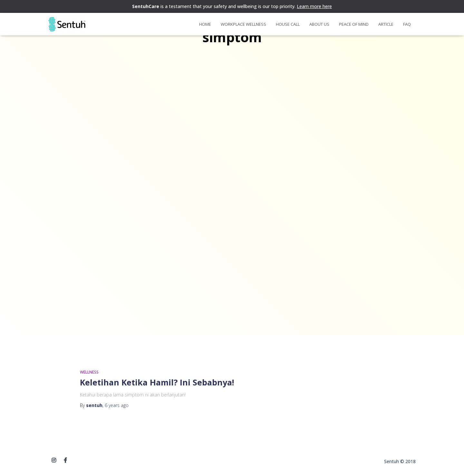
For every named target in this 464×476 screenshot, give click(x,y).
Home (205, 24)
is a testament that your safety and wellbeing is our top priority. (232, 6)
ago (117, 405)
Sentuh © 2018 (400, 461)
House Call (288, 24)
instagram (54, 461)
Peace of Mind (354, 24)
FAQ (407, 24)
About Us (319, 24)
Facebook (65, 461)
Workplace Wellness (243, 24)
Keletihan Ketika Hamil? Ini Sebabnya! (157, 382)
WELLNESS (89, 372)
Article (386, 24)
